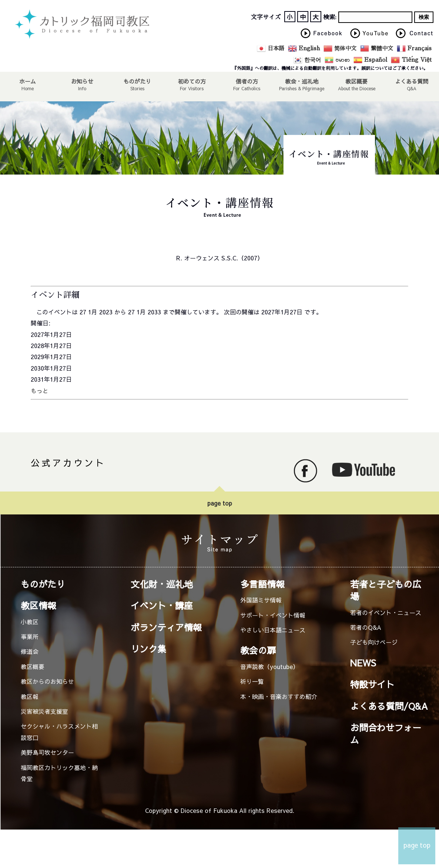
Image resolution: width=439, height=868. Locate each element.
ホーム (27, 81)
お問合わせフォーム (386, 734)
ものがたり (137, 81)
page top (220, 503)
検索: (330, 17)
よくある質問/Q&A (389, 706)
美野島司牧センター (47, 752)
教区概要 (33, 666)
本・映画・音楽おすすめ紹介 (279, 696)
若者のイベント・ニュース (386, 612)
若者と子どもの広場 (386, 590)
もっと (40, 391)
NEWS (363, 663)
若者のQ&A (366, 627)
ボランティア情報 (166, 627)
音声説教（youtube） (269, 666)
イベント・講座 (162, 605)
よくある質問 (412, 81)
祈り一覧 (252, 681)
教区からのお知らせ (47, 681)
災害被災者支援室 (44, 711)
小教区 (30, 622)
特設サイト (372, 684)
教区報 (30, 696)
